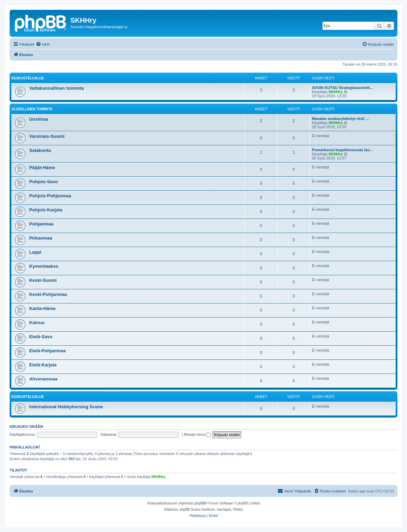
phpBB (200, 503)
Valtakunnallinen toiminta (56, 88)
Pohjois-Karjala (46, 210)
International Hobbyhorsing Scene (66, 407)
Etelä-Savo (41, 337)
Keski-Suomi (43, 280)
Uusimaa (39, 119)
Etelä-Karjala (43, 365)
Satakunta (40, 150)
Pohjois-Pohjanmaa (50, 196)
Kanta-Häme (42, 308)
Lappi (35, 252)
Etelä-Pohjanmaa (47, 351)
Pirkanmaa (41, 238)
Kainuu (37, 323)
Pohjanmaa (41, 224)
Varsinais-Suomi (47, 136)
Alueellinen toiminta (32, 109)
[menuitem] (43, 44)
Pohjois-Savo (44, 182)
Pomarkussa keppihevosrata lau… (343, 150)
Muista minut (197, 434)
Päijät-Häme (42, 168)
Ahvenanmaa (43, 379)
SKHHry (336, 92)
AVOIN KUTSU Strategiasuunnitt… (343, 88)
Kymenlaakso (44, 266)
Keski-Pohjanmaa (48, 294)
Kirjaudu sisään (26, 426)
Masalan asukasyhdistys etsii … (341, 119)
